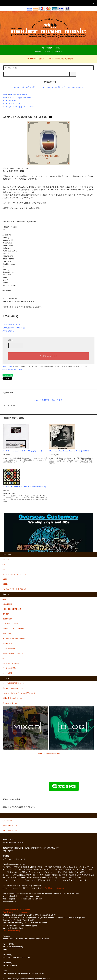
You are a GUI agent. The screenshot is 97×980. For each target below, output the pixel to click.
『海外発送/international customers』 (17, 909)
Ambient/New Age (9, 649)
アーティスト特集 (16, 107)
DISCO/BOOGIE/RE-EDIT (12, 609)
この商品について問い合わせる (14, 328)
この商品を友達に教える (12, 325)
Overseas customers (10, 703)
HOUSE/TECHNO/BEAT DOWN (14, 639)
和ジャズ (62, 87)
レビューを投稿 (56, 400)
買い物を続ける (8, 331)
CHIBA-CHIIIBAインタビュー (13, 698)
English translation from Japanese (16, 912)
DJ (25, 107)
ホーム (5, 95)
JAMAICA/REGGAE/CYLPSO (13, 629)
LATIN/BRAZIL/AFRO (10, 624)
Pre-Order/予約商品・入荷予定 (60, 59)
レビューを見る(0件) (41, 400)
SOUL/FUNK (7, 604)
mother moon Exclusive (75, 87)
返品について (7, 366)
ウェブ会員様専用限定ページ (13, 683)
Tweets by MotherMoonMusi (48, 754)
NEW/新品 (19, 98)
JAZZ (11, 98)
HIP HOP (13, 101)
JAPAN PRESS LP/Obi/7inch (46, 87)
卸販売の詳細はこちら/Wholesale (54, 888)
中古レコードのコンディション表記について (19, 693)
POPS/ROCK (7, 644)
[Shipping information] (11, 931)
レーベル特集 (7, 673)
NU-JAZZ (27, 98)
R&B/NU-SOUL (22, 95)
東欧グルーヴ (7, 634)
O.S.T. (5, 658)
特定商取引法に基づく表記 (12, 369)
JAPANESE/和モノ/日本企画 (24, 87)
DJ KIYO (31, 107)
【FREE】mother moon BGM (13, 688)
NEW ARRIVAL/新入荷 (34, 59)
